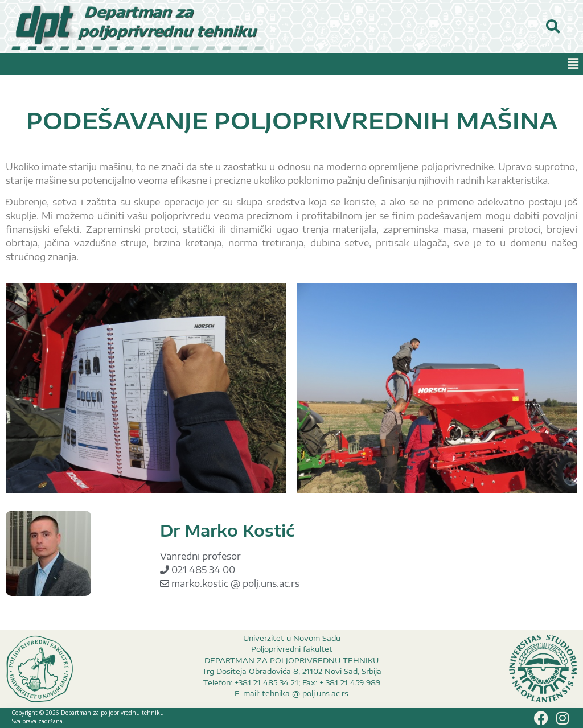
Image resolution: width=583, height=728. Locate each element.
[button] (573, 64)
